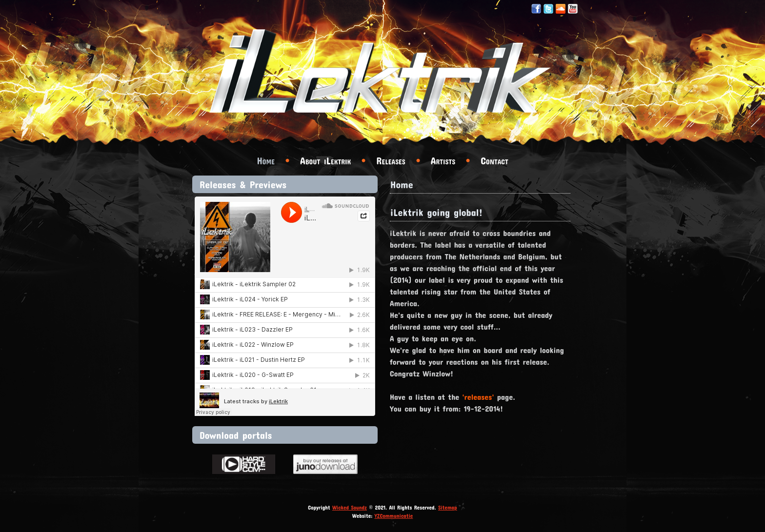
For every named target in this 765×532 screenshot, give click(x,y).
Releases (391, 160)
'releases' (478, 397)
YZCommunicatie (394, 516)
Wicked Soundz (350, 507)
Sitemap (448, 507)
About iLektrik (325, 160)
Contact (494, 160)
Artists (443, 160)
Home (266, 160)
